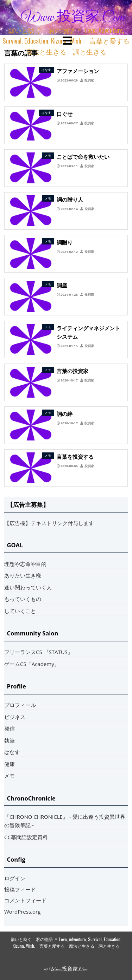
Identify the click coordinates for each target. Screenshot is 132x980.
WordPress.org (22, 912)
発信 (10, 729)
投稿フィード (20, 889)
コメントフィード (25, 900)
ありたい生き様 (23, 575)
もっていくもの (23, 599)
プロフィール (20, 705)
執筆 (10, 740)
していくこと (20, 611)
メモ (10, 776)
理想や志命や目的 (25, 564)
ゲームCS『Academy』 (32, 664)
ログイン (15, 878)
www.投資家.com (73, 18)
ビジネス (15, 717)
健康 (10, 764)
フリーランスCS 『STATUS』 (39, 652)
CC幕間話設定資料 (26, 837)
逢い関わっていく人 (28, 587)
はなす (12, 752)
